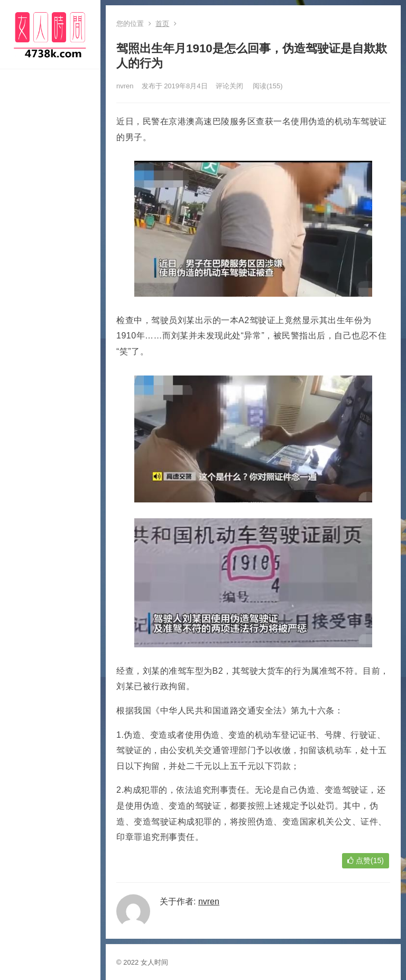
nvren (125, 86)
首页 (162, 24)
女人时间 (154, 962)
